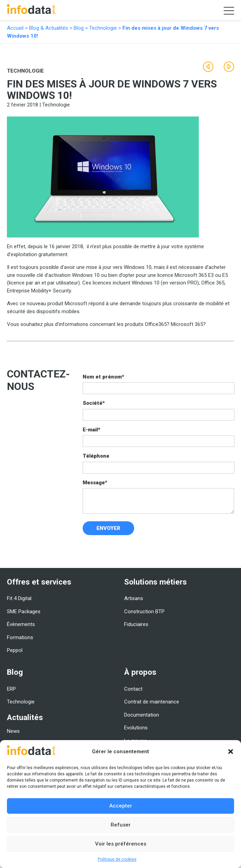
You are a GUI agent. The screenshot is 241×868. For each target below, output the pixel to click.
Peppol (15, 650)
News (13, 731)
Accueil (15, 28)
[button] (231, 752)
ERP (11, 689)
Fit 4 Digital (19, 598)
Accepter (121, 806)
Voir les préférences (121, 844)
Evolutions (136, 728)
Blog (79, 28)
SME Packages (24, 612)
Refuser (121, 825)
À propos (140, 672)
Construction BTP (144, 612)
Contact (133, 689)
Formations (20, 637)
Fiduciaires (136, 624)
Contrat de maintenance (152, 702)
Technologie (103, 28)
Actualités (25, 717)
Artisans (134, 598)
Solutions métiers (155, 582)
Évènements (21, 624)
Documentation (142, 715)
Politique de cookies (117, 859)
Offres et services (39, 582)
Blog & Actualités (49, 28)
